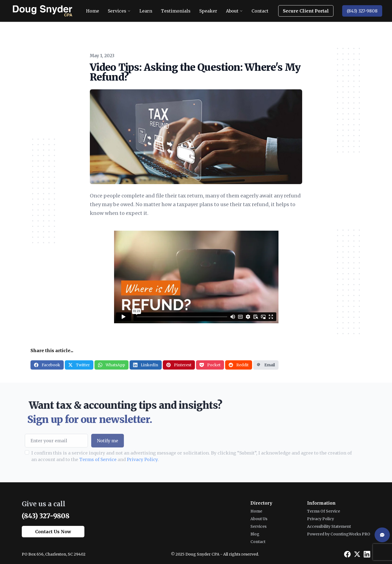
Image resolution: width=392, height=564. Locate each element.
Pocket (210, 365)
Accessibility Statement (329, 526)
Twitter (79, 365)
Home (256, 511)
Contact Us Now (53, 532)
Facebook (47, 365)
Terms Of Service (324, 511)
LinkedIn (146, 365)
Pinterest (179, 365)
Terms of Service (77, 459)
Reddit (239, 365)
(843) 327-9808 (362, 11)
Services (258, 526)
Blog (255, 534)
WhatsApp (111, 365)
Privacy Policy (122, 459)
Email (266, 365)
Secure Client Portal (306, 11)
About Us (259, 519)
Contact (258, 542)
